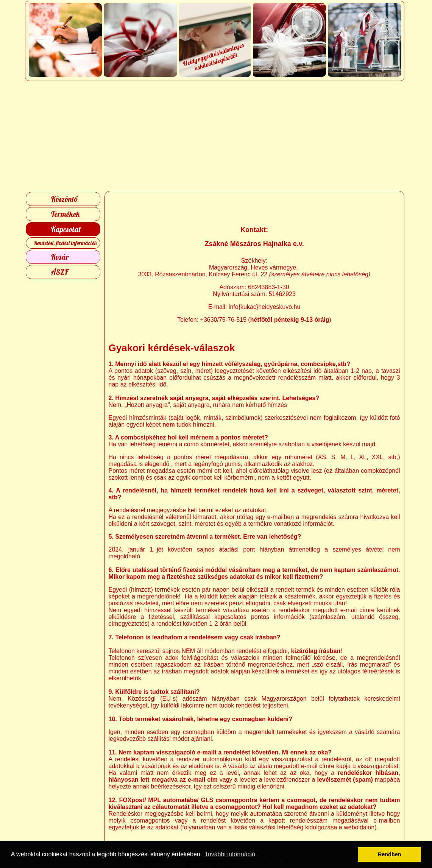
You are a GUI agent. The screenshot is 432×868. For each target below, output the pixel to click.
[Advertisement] (216, 136)
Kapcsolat (66, 229)
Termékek (65, 214)
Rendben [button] (390, 854)
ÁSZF (59, 272)
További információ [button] (230, 854)
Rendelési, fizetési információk (65, 243)
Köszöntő (64, 199)
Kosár (60, 257)
